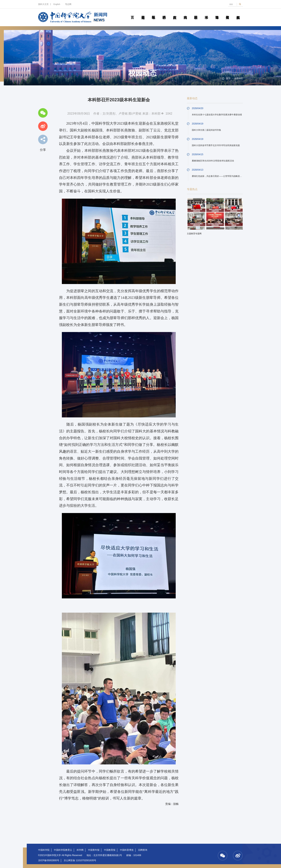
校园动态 (196, 13)
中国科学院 (44, 850)
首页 (132, 13)
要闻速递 (143, 13)
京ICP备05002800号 (49, 860)
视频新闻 (238, 13)
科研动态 (164, 13)
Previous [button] (191, 215)
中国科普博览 (127, 850)
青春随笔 (217, 13)
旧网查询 (143, 850)
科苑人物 (185, 13)
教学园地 (153, 13)
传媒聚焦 (227, 13)
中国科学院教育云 (63, 850)
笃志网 (68, 4)
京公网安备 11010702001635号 (80, 860)
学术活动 (206, 13)
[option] (215, 218)
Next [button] (238, 215)
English (57, 4)
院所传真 (175, 13)
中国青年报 (94, 850)
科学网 (80, 850)
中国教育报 (110, 850)
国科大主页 (43, 4)
